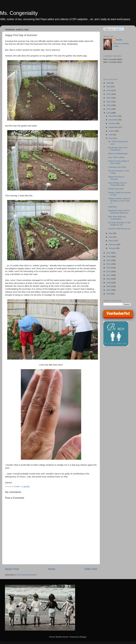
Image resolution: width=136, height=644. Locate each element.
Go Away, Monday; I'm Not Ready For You (119, 224)
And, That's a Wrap (116, 157)
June (111, 138)
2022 (109, 98)
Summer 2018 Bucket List (119, 229)
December (113, 116)
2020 (109, 105)
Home (52, 569)
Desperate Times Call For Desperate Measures (119, 212)
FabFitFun (113, 207)
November (113, 120)
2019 (109, 109)
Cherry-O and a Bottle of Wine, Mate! (119, 162)
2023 (109, 94)
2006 (109, 294)
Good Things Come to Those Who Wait (118, 184)
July (111, 135)
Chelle (119, 40)
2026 (109, 83)
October (112, 123)
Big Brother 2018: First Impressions (118, 149)
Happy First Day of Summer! (116, 178)
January (112, 248)
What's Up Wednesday (118, 154)
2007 (109, 290)
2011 (109, 275)
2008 (109, 286)
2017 (109, 253)
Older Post (91, 569)
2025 (109, 87)
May (111, 233)
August (112, 131)
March (112, 241)
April (111, 237)
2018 (109, 113)
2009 (109, 283)
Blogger (83, 637)
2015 (109, 260)
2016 (109, 257)
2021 (109, 102)
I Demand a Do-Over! (117, 167)
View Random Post (118, 314)
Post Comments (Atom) (27, 575)
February (113, 244)
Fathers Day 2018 (116, 189)
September (114, 127)
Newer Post (12, 569)
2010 (109, 279)
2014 (109, 264)
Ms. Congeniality (19, 13)
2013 (109, 268)
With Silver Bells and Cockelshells (117, 218)
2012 (109, 272)
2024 (109, 90)
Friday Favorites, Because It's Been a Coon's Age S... (119, 201)
